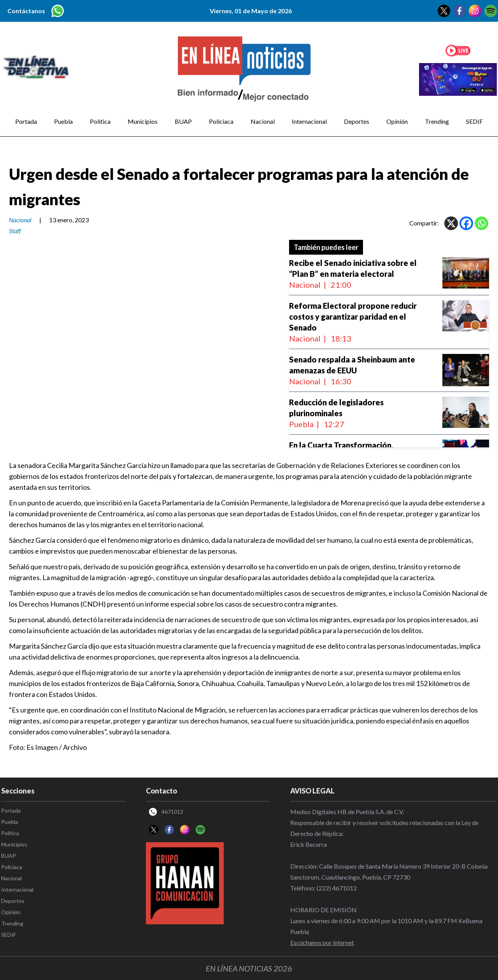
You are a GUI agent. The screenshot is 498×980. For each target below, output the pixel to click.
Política (100, 121)
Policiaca (221, 121)
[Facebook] (466, 223)
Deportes (357, 121)
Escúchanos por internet (322, 942)
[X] (451, 223)
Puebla (63, 121)
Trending (437, 121)
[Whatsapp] (481, 223)
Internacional (309, 121)
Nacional (263, 121)
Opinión (397, 121)
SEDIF (474, 121)
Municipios (143, 121)
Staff (15, 231)
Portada (26, 121)
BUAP (183, 121)
